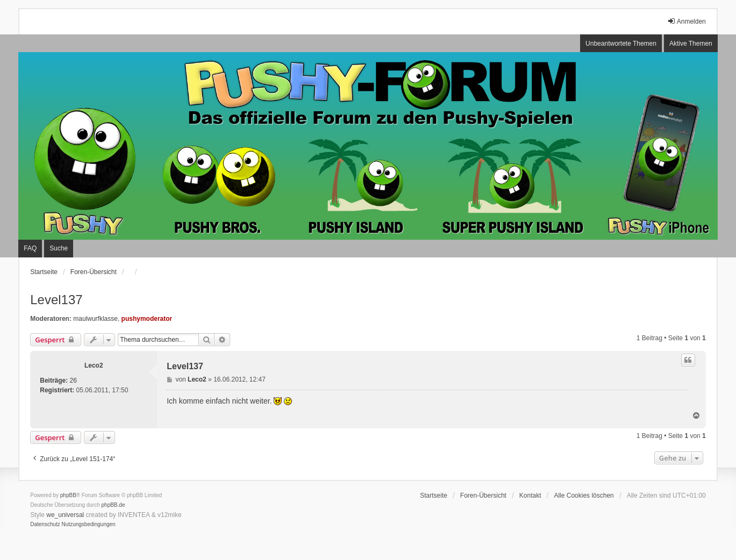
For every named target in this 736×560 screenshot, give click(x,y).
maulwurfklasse (95, 319)
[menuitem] (45, 525)
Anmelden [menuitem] (687, 21)
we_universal (65, 515)
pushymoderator (147, 319)
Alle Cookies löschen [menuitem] (584, 496)
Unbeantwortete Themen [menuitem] (621, 44)
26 (73, 380)
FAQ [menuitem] (30, 248)
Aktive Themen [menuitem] (691, 44)
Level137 (56, 300)
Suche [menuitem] (59, 248)
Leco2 (94, 365)
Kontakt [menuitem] (530, 496)
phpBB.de (113, 505)
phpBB (68, 495)
